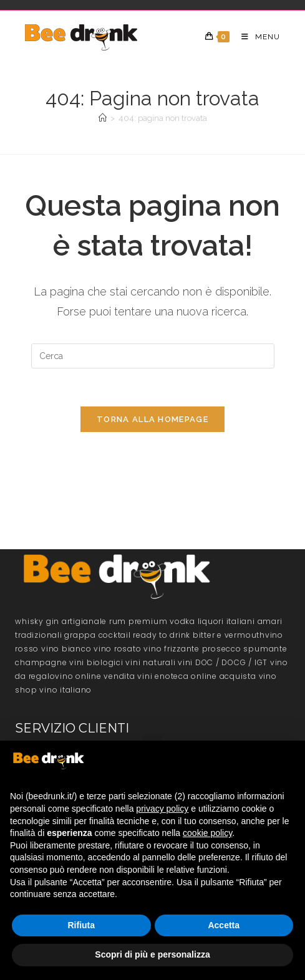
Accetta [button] (224, 925)
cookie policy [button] (207, 833)
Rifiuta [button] (81, 925)
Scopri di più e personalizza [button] (152, 954)
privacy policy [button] (162, 809)
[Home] (103, 118)
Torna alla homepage (152, 419)
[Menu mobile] (256, 37)
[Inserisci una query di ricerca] (153, 356)
